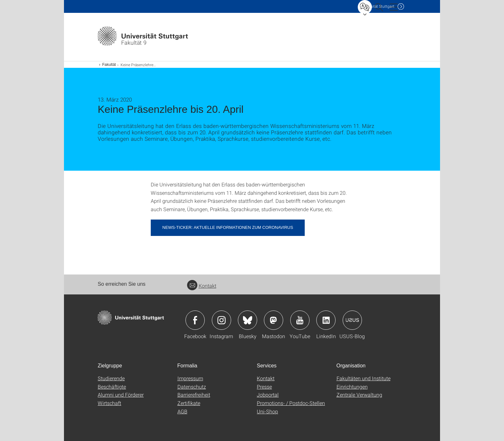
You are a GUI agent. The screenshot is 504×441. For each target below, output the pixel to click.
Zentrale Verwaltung (359, 395)
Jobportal (268, 395)
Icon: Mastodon (274, 320)
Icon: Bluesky (248, 320)
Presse (264, 387)
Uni (377, 6)
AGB (182, 411)
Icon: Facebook (195, 320)
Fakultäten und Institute (364, 378)
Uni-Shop (267, 411)
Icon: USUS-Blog (352, 320)
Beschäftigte (112, 387)
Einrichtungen (352, 387)
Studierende (111, 378)
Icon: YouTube (300, 320)
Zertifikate (189, 403)
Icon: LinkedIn (326, 320)
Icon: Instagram (221, 320)
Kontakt (202, 286)
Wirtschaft (109, 403)
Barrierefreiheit (194, 395)
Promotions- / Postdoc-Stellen (291, 403)
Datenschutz (192, 387)
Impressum (190, 378)
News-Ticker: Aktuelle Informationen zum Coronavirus (228, 227)
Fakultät (109, 65)
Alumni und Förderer (121, 395)
